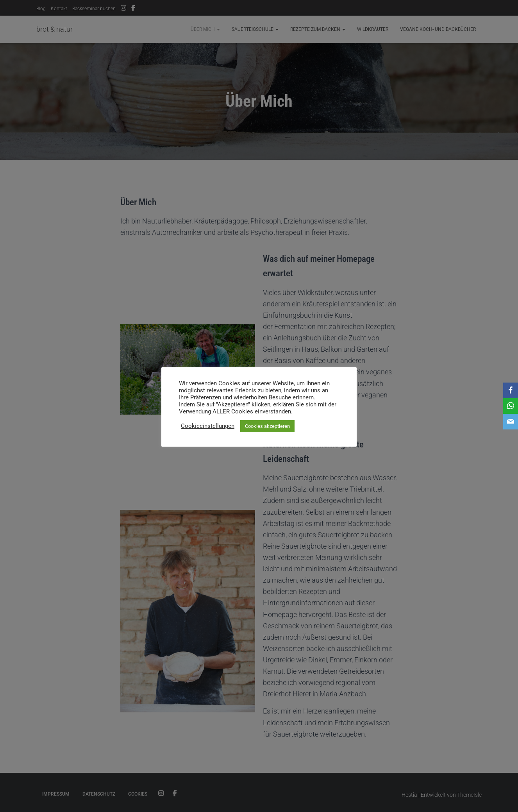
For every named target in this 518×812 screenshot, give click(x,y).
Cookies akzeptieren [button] (267, 426)
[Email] (511, 422)
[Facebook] (511, 390)
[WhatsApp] (511, 406)
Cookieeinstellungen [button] (208, 426)
